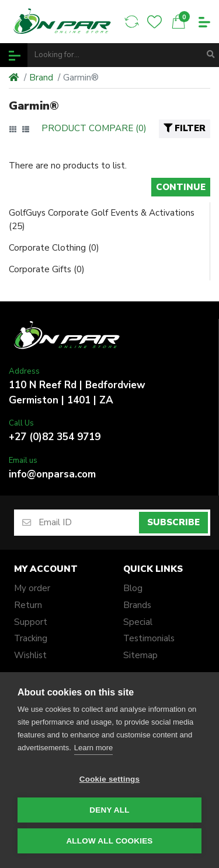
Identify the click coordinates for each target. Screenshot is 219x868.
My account (46, 569)
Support (31, 622)
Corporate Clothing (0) (54, 248)
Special (138, 622)
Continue (181, 187)
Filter (185, 128)
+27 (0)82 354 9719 (55, 437)
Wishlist (30, 655)
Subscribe (173, 522)
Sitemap (140, 655)
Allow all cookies (109, 841)
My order (32, 588)
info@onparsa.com (52, 474)
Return (28, 605)
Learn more (93, 748)
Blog (133, 588)
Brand (41, 78)
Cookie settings (110, 779)
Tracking (31, 638)
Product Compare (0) (94, 128)
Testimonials (149, 638)
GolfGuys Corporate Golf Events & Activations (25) (102, 219)
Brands (137, 605)
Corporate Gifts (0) (47, 269)
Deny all (109, 810)
